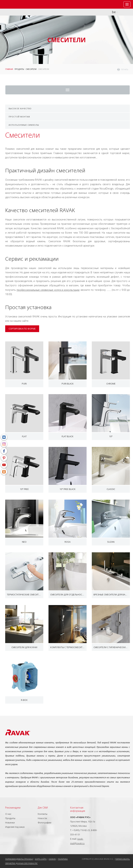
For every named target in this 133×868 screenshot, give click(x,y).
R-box (24, 700)
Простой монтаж (19, 117)
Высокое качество (20, 108)
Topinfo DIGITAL (123, 859)
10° (111, 436)
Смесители (31, 69)
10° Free (24, 489)
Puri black (68, 384)
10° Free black (68, 489)
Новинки (10, 823)
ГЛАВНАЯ (9, 69)
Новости (42, 818)
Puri (24, 384)
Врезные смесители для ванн (111, 595)
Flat (24, 436)
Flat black (68, 436)
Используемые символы (24, 125)
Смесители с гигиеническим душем (111, 647)
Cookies (52, 859)
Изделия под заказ (15, 827)
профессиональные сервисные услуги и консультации (48, 290)
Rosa (68, 542)
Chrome (111, 384)
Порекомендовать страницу (19, 859)
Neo (24, 542)
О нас (8, 814)
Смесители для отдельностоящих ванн (68, 595)
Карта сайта (41, 859)
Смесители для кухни (24, 647)
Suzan (111, 542)
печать (125, 69)
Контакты (43, 814)
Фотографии (45, 823)
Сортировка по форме (22, 329)
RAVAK (13, 4)
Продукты (19, 69)
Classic (111, 489)
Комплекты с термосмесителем (68, 647)
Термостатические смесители (24, 595)
